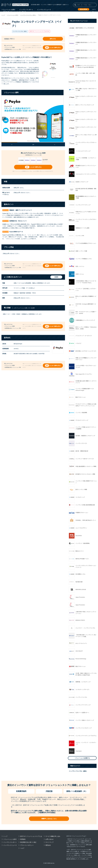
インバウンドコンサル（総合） (78, 771)
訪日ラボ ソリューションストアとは (31, 836)
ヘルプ (22, 848)
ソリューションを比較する (82, 758)
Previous (5, 118)
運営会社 (48, 845)
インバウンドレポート (26, 10)
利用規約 (7, 39)
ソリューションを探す (8, 10)
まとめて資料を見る (55, 47)
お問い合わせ (49, 839)
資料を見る (53, 39)
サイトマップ (49, 842)
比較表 (56, 277)
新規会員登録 (84, 9)
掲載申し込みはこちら (49, 819)
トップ (5, 836)
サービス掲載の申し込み (53, 836)
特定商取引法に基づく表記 (28, 842)
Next (63, 118)
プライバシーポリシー (27, 845)
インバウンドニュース (44, 10)
